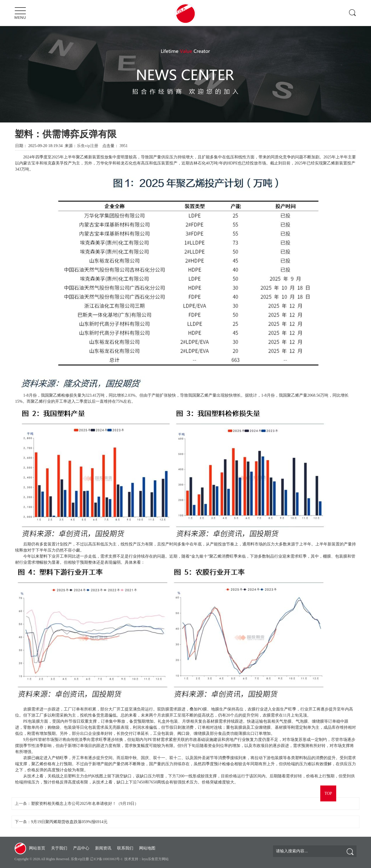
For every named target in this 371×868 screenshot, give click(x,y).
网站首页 (37, 848)
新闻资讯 (103, 848)
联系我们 (125, 848)
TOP (328, 793)
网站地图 (147, 848)
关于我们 (59, 848)
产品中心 (81, 848)
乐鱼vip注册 (88, 146)
